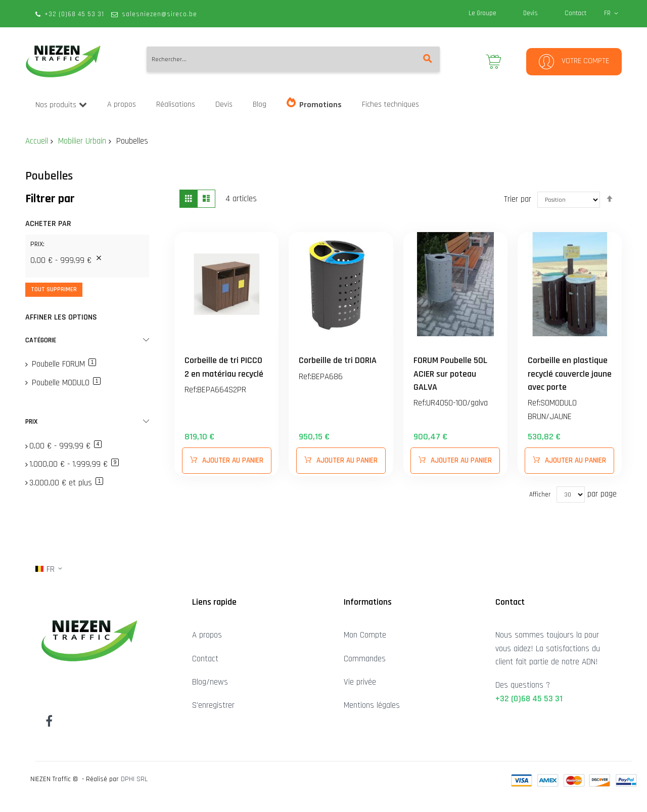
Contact (575, 13)
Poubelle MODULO (65, 383)
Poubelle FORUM (63, 364)
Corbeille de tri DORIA (338, 360)
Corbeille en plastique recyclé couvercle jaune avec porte (570, 374)
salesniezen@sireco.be (159, 14)
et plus (66, 483)
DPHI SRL (134, 779)
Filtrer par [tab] (50, 199)
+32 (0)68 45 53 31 (74, 14)
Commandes (365, 659)
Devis (530, 13)
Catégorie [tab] (41, 340)
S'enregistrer (213, 705)
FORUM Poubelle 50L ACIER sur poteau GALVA (450, 374)
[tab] (87, 248)
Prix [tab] (31, 422)
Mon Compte (365, 635)
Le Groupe (482, 13)
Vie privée (360, 682)
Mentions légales (372, 705)
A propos (207, 635)
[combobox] (293, 59)
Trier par (518, 199)
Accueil (37, 141)
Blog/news (210, 682)
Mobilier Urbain (82, 141)
